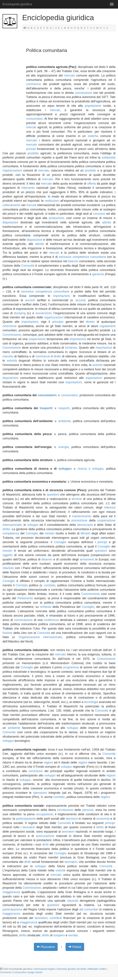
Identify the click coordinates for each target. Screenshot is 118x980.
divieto (90, 322)
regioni (48, 762)
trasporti (46, 408)
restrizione (10, 326)
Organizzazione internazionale (40, 637)
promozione (79, 520)
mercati (55, 110)
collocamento (11, 205)
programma (71, 667)
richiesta (46, 607)
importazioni (61, 296)
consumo (99, 214)
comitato (50, 585)
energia (64, 447)
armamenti (87, 559)
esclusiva (65, 257)
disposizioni (10, 222)
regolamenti (108, 326)
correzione (36, 771)
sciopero (59, 935)
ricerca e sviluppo (91, 469)
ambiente (64, 421)
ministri (50, 533)
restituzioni (52, 201)
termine (77, 499)
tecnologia (91, 702)
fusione (7, 633)
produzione (56, 218)
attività (107, 222)
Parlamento (25, 598)
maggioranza (11, 892)
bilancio (73, 261)
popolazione (93, 106)
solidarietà (109, 158)
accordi (30, 300)
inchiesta (71, 348)
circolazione (65, 810)
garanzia (98, 274)
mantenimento (82, 516)
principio (58, 322)
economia (103, 819)
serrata (73, 935)
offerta (91, 184)
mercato (70, 75)
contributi (56, 918)
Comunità (28, 266)
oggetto (8, 555)
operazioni (40, 793)
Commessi (6, 972)
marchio (8, 356)
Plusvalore (48, 947)
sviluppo (65, 469)
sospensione (37, 339)
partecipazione (26, 819)
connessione (83, 93)
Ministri (86, 533)
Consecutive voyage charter (28, 972)
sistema (93, 136)
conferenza (51, 620)
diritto (57, 356)
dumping (20, 313)
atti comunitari (89, 909)
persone (88, 810)
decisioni (72, 819)
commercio (34, 84)
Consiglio (32, 533)
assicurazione (45, 836)
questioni (53, 495)
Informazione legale (44, 969)
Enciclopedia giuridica (17, 4)
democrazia (85, 525)
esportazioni (94, 378)
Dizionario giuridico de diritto (71, 969)
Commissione (12, 335)
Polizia (77, 947)
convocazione (23, 620)
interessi (110, 507)
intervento (28, 188)
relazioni (8, 568)
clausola (73, 901)
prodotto (33, 153)
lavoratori (29, 827)
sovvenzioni (43, 313)
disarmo (47, 559)
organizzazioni (12, 170)
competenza (11, 533)
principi (31, 149)
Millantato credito (97, 969)
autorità (12, 361)
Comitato (22, 585)
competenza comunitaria (89, 257)
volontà (61, 870)
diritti (45, 845)
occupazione (44, 814)
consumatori (34, 119)
